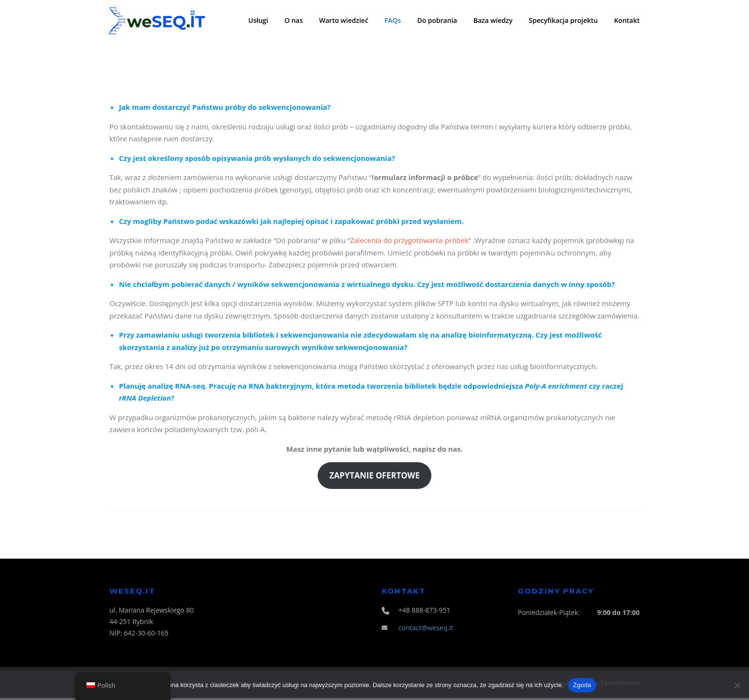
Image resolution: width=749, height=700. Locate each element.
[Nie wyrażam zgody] (737, 685)
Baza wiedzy (493, 20)
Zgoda (582, 685)
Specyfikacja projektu (563, 20)
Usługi (258, 20)
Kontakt (627, 20)
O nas (294, 20)
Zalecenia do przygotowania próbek (409, 242)
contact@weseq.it (426, 629)
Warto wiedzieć (344, 20)
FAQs (393, 20)
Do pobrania (437, 20)
